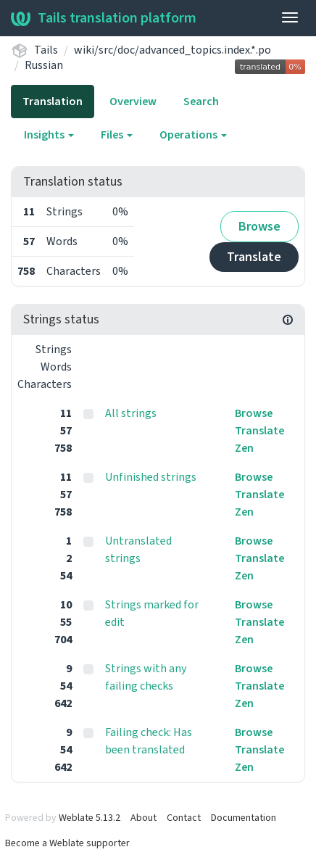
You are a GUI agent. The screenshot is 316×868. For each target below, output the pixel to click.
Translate (254, 257)
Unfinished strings (151, 477)
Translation (53, 102)
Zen (244, 448)
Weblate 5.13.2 (90, 818)
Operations (193, 135)
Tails (46, 50)
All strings (131, 413)
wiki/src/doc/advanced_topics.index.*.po (172, 50)
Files (117, 135)
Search (201, 102)
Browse (259, 227)
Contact (184, 818)
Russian (44, 65)
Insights (49, 135)
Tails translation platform (104, 18)
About (144, 818)
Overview (133, 102)
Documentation (244, 818)
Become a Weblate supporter (67, 843)
